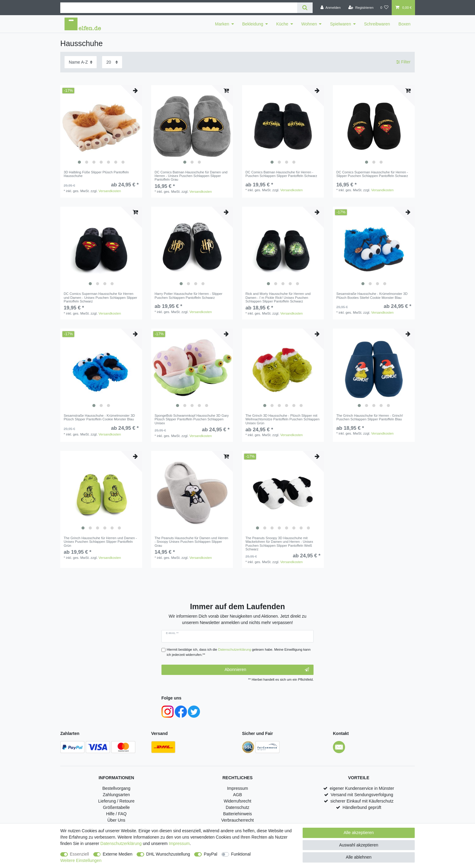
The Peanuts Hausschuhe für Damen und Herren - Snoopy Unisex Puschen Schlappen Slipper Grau (191, 542)
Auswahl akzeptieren (359, 845)
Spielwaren (340, 24)
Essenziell (80, 854)
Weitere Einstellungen (81, 860)
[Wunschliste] (384, 8)
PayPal (211, 854)
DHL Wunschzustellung (168, 854)
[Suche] (305, 8)
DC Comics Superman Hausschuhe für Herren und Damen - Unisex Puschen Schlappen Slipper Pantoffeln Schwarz (100, 297)
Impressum (237, 788)
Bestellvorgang (116, 788)
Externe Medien (118, 854)
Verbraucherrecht (237, 820)
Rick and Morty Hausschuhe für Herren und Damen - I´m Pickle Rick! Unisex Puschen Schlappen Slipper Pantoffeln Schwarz (278, 297)
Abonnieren (267, 670)
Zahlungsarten (116, 795)
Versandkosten (110, 191)
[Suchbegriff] (179, 8)
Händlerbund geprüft (362, 807)
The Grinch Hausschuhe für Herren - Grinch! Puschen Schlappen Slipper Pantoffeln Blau (370, 417)
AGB (237, 795)
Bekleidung (253, 24)
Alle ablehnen (359, 857)
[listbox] (101, 126)
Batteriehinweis (238, 814)
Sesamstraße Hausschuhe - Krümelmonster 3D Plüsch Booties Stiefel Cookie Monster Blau (372, 295)
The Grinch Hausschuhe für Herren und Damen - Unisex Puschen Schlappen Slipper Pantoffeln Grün (100, 542)
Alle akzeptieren (359, 833)
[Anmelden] (331, 8)
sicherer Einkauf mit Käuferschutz (362, 801)
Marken (222, 24)
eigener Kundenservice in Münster (362, 788)
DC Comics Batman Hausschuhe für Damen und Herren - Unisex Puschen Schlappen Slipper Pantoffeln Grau (191, 176)
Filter (403, 62)
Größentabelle (116, 807)
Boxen (404, 24)
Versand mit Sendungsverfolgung (362, 795)
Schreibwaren (377, 24)
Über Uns (116, 820)
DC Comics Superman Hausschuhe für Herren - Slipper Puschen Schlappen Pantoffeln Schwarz (372, 174)
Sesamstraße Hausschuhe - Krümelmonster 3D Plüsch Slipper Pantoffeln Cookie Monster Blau (99, 417)
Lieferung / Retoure (116, 801)
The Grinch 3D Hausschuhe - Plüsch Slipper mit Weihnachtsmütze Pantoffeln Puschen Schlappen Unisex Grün (282, 419)
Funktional (241, 854)
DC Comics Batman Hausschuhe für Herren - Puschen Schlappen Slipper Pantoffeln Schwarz (281, 174)
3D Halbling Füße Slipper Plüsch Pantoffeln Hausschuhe (96, 174)
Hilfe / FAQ (116, 814)
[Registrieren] (361, 8)
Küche (282, 24)
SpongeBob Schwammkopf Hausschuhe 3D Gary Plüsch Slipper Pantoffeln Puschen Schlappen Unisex (192, 419)
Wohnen (309, 24)
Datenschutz (237, 807)
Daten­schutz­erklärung (121, 843)
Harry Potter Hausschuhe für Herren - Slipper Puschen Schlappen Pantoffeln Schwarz (188, 295)
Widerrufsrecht (237, 801)
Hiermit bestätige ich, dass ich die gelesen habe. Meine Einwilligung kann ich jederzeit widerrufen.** (239, 652)
